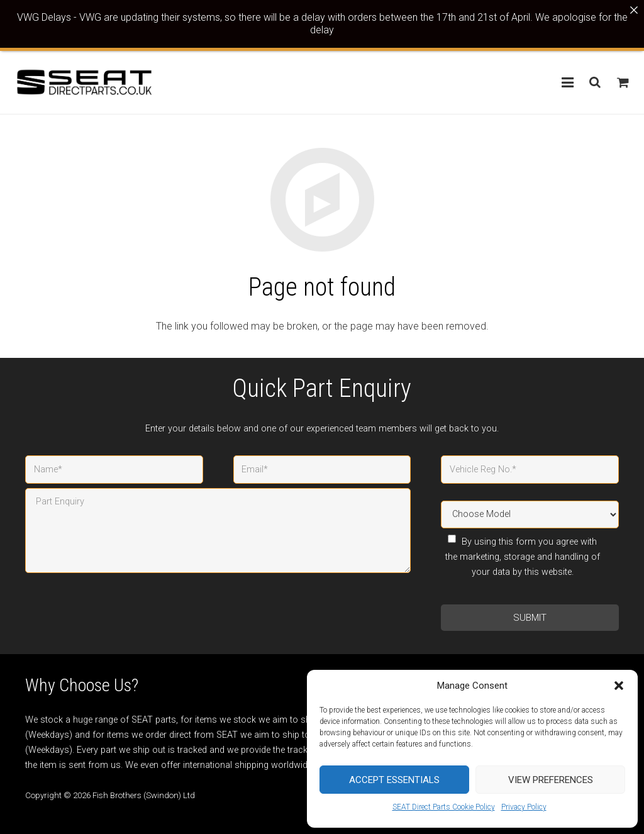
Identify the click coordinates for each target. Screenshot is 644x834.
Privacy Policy (524, 807)
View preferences (551, 780)
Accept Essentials (394, 780)
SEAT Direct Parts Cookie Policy (444, 807)
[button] (619, 686)
